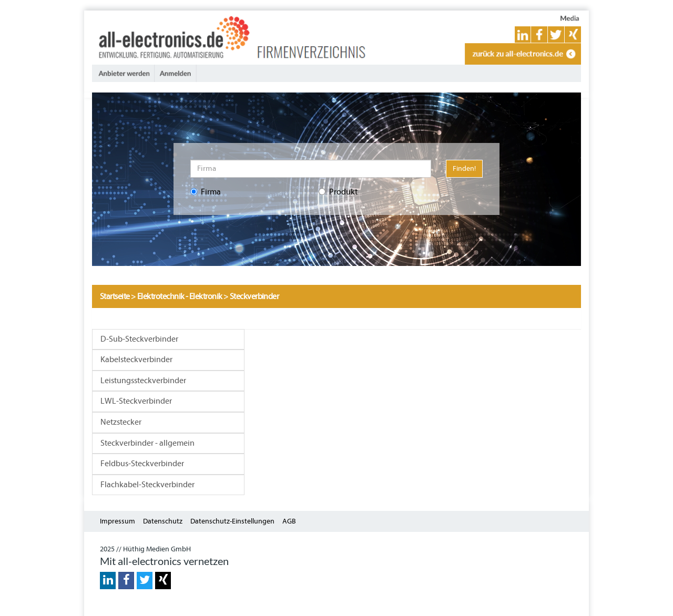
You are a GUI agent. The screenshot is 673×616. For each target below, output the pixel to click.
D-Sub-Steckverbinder (139, 339)
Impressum (118, 521)
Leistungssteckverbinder (143, 381)
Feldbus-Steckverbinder (142, 464)
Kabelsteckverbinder (136, 360)
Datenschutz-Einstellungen (232, 521)
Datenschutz (163, 521)
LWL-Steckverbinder (136, 401)
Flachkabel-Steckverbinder (147, 485)
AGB (289, 521)
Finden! (464, 168)
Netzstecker (121, 422)
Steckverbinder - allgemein (147, 443)
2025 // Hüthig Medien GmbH (145, 549)
